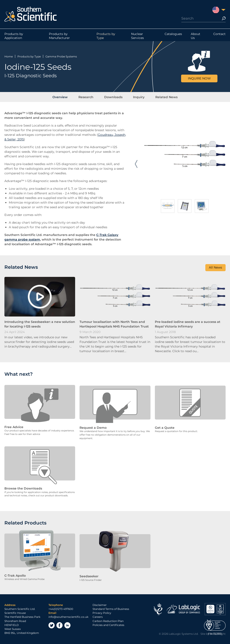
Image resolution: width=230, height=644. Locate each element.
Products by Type (106, 37)
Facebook (59, 624)
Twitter (52, 624)
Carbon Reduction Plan (108, 620)
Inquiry (137, 97)
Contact (219, 35)
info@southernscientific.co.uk (68, 616)
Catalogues (173, 35)
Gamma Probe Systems (61, 56)
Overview (64, 97)
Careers (98, 616)
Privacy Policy (102, 612)
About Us (196, 37)
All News (215, 268)
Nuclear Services (137, 37)
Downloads (113, 97)
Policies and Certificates (108, 624)
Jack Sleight (218, 632)
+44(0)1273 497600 (61, 608)
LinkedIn (67, 624)
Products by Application (14, 37)
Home (9, 56)
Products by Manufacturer (59, 37)
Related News (163, 97)
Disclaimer (100, 604)
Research (88, 97)
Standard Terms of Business (111, 608)
